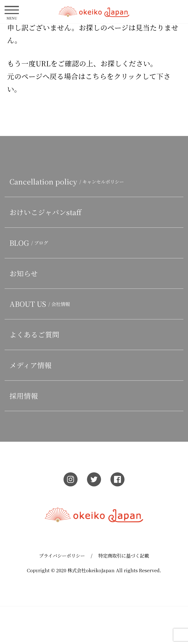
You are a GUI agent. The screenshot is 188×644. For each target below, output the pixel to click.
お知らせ (24, 273)
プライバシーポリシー (62, 555)
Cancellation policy (78, 181)
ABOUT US (41, 304)
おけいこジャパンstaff (45, 212)
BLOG (30, 243)
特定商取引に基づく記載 (124, 555)
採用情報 (24, 396)
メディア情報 (30, 365)
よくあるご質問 (34, 334)
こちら (96, 76)
